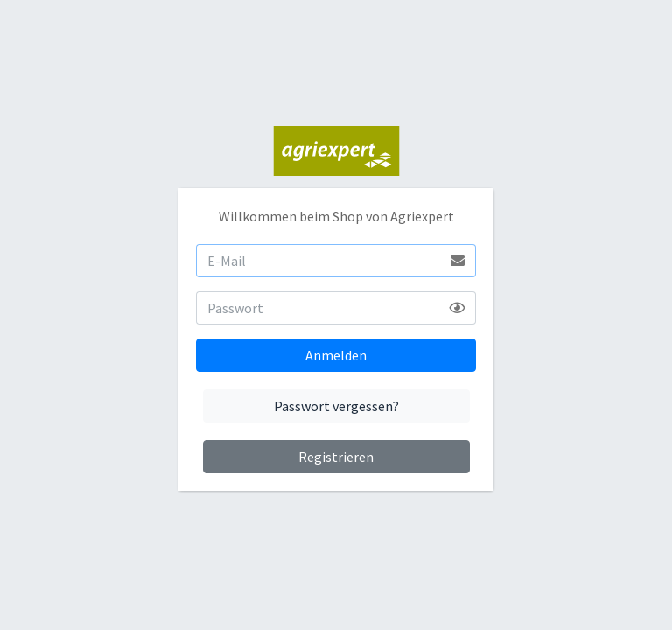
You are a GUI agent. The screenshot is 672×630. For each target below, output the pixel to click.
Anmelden (336, 355)
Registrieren (336, 457)
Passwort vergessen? (336, 406)
